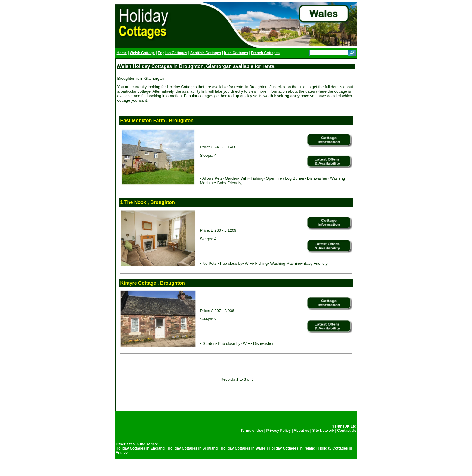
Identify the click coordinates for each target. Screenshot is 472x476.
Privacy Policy (278, 431)
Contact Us (347, 431)
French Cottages (265, 53)
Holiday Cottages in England (140, 448)
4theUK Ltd (347, 426)
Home (122, 53)
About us (301, 431)
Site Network (323, 431)
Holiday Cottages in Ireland (292, 448)
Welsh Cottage (142, 53)
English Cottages (172, 53)
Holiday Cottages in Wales (243, 448)
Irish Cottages (236, 53)
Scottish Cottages (206, 53)
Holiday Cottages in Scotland (193, 448)
